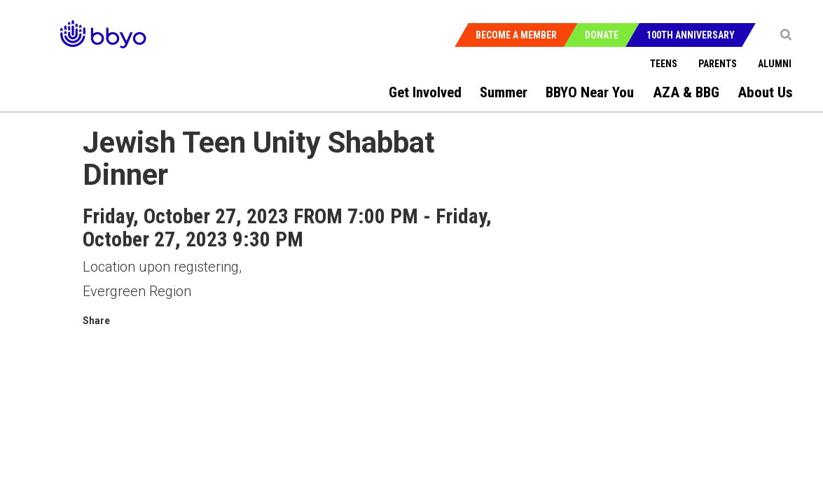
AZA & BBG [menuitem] (686, 92)
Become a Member (516, 35)
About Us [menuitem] (765, 92)
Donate (602, 35)
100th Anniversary (691, 35)
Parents (718, 64)
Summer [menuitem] (504, 92)
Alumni (775, 64)
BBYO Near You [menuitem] (590, 92)
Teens (664, 64)
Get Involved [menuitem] (425, 92)
